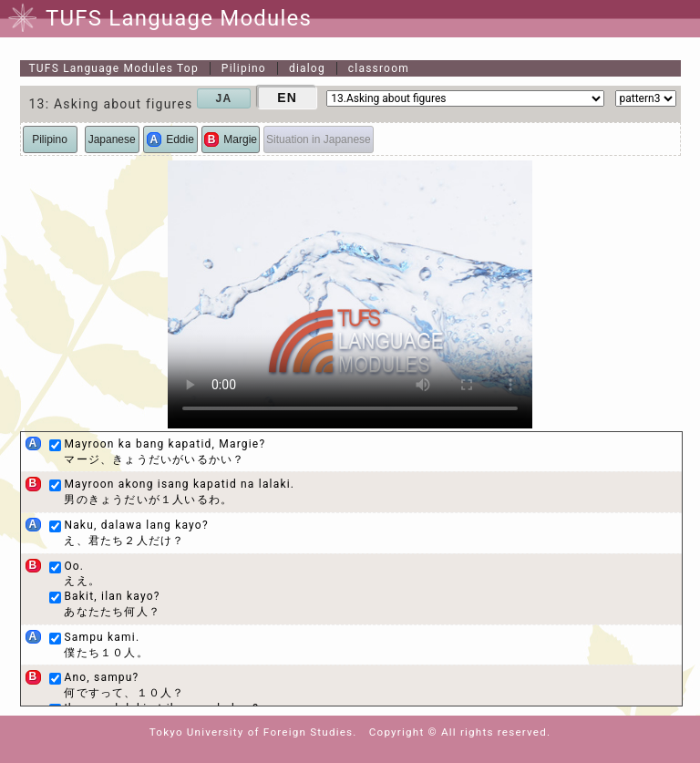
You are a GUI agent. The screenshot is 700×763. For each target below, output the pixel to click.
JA (224, 98)
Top (114, 68)
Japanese (112, 139)
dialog (307, 68)
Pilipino (244, 68)
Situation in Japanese (319, 139)
